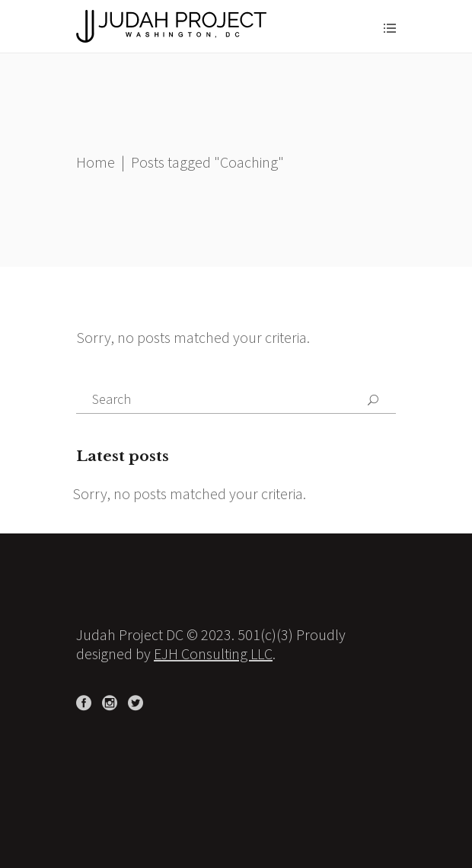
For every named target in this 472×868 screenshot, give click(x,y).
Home (96, 162)
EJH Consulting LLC (213, 653)
